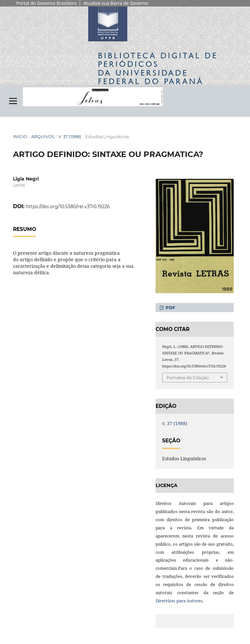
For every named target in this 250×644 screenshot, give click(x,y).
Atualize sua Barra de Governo (116, 3)
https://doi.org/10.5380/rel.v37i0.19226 (68, 207)
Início (20, 136)
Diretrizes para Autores (179, 601)
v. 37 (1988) (70, 136)
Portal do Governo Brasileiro (46, 3)
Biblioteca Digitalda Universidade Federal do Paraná (158, 68)
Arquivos (43, 136)
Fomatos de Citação (188, 378)
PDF (170, 308)
